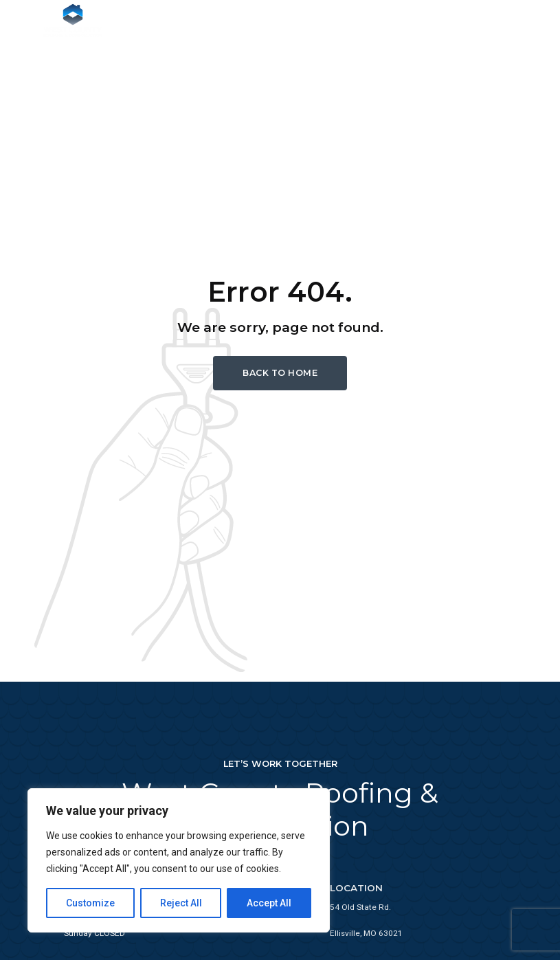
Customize (90, 903)
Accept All (269, 903)
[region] (179, 860)
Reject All (181, 903)
